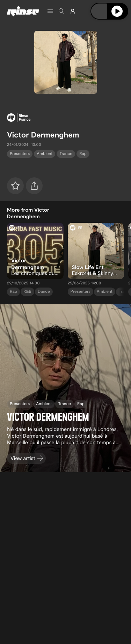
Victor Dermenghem (43, 135)
